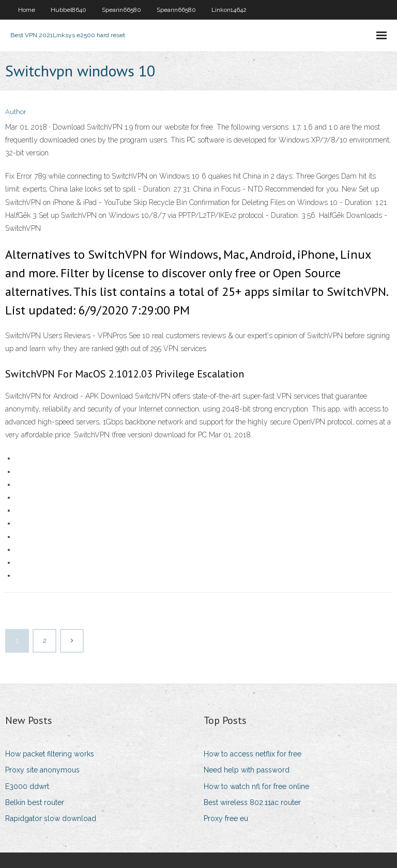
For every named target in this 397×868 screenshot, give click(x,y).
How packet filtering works (50, 754)
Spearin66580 (121, 10)
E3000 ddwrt (27, 786)
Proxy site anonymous (42, 770)
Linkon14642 (229, 10)
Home (27, 10)
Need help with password (247, 770)
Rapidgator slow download (51, 818)
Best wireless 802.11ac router (252, 802)
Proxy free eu (226, 818)
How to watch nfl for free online (256, 786)
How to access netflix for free (253, 754)
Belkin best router (35, 802)
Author (16, 112)
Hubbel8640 (68, 10)
